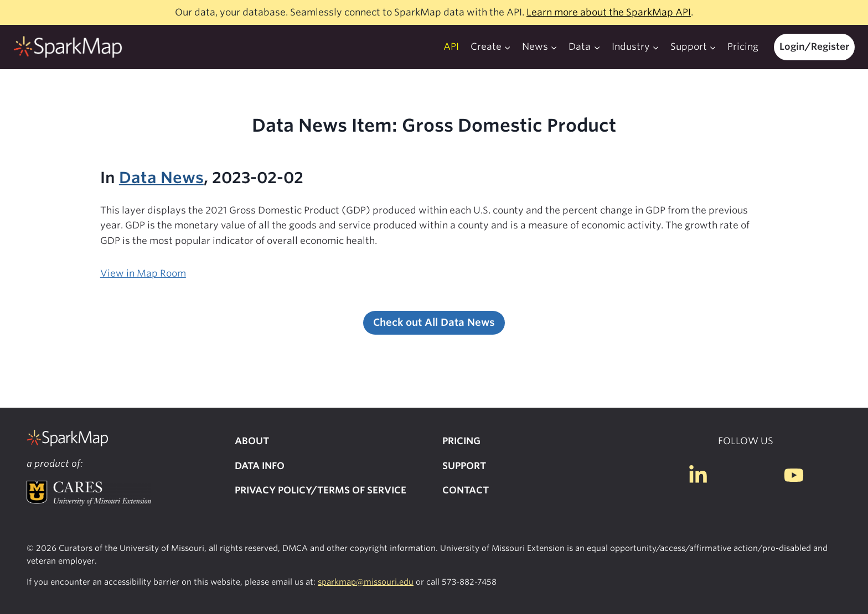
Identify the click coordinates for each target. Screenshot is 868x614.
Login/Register (814, 46)
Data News (161, 178)
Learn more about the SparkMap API (609, 12)
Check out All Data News (434, 322)
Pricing (743, 46)
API (451, 46)
